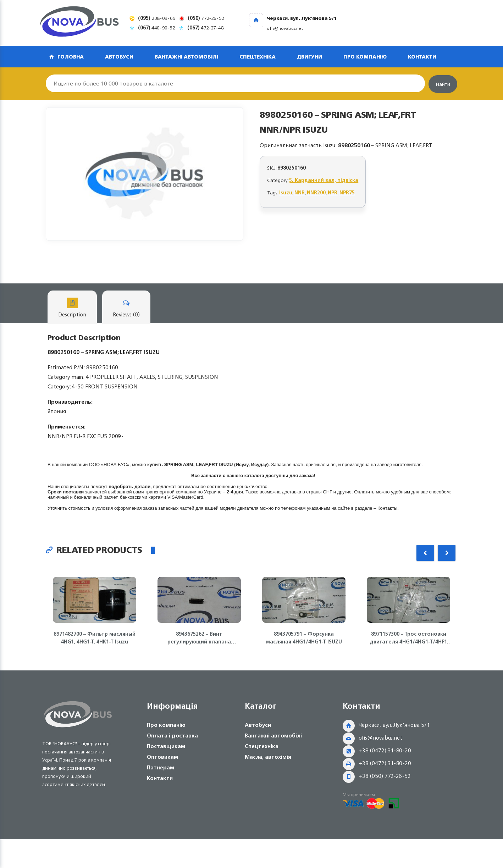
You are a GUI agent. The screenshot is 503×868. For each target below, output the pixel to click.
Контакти (422, 57)
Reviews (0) (126, 308)
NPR (333, 192)
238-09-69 (157, 18)
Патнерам (161, 767)
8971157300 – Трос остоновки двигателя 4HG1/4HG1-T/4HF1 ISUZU (408, 638)
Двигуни (309, 57)
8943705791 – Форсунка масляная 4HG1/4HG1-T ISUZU (304, 638)
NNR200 (316, 192)
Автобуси (119, 57)
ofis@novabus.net (380, 738)
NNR (300, 192)
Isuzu (286, 192)
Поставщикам (166, 746)
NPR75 (347, 192)
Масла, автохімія (268, 757)
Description (72, 308)
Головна (71, 57)
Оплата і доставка (172, 736)
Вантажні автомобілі (186, 57)
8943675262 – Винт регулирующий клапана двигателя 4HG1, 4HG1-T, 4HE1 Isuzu (199, 638)
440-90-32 (157, 27)
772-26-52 (206, 18)
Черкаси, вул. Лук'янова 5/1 (394, 725)
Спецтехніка (258, 57)
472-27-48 (206, 27)
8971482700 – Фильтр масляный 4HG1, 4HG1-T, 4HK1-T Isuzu (95, 638)
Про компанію (365, 57)
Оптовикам (162, 757)
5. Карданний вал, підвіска (324, 180)
